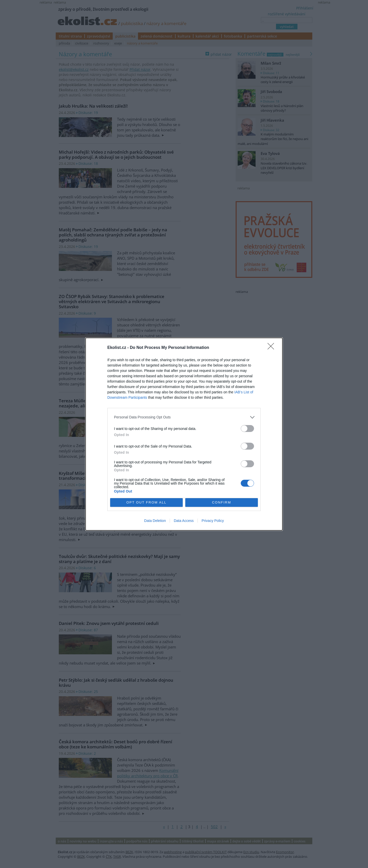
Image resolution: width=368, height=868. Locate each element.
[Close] (272, 348)
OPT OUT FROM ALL (146, 502)
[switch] (247, 429)
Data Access (184, 521)
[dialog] (184, 434)
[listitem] (184, 417)
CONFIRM (222, 502)
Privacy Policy (213, 521)
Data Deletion (155, 521)
